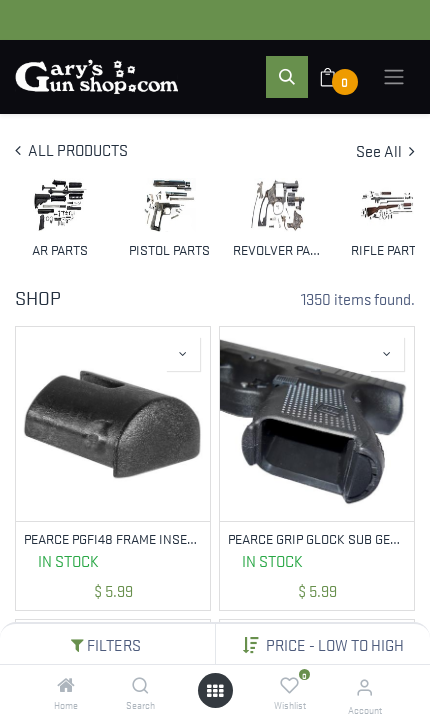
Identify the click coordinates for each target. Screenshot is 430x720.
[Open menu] (215, 690)
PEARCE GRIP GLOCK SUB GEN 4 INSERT (317, 538)
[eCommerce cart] (340, 77)
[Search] (140, 685)
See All (385, 150)
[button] (335, 644)
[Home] (66, 685)
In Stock (68, 560)
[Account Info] (364, 686)
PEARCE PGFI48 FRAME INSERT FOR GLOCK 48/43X (113, 538)
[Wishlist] (289, 685)
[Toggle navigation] (394, 77)
